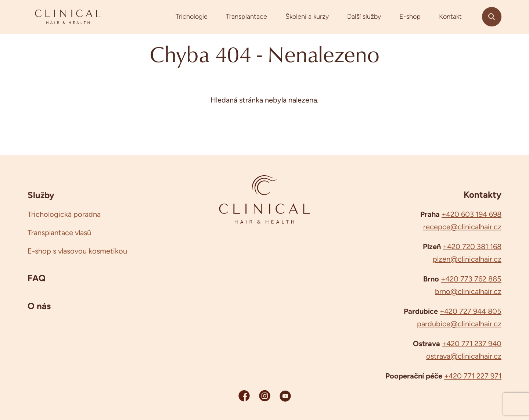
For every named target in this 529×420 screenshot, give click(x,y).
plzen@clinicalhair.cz (467, 259)
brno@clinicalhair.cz (468, 291)
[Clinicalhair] (68, 17)
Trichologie (192, 17)
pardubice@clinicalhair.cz (459, 324)
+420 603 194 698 (472, 214)
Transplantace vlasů (59, 233)
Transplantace (246, 17)
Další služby (364, 17)
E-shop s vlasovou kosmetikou (77, 251)
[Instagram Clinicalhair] (265, 396)
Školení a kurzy (307, 17)
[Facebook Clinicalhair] (244, 396)
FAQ (37, 278)
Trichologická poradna (64, 214)
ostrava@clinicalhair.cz (464, 356)
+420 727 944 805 (471, 311)
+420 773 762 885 (471, 279)
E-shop (410, 17)
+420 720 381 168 (472, 247)
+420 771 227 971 (473, 376)
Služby (41, 195)
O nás (39, 306)
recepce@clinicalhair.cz (462, 227)
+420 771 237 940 (472, 344)
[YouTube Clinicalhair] (285, 396)
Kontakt (450, 17)
